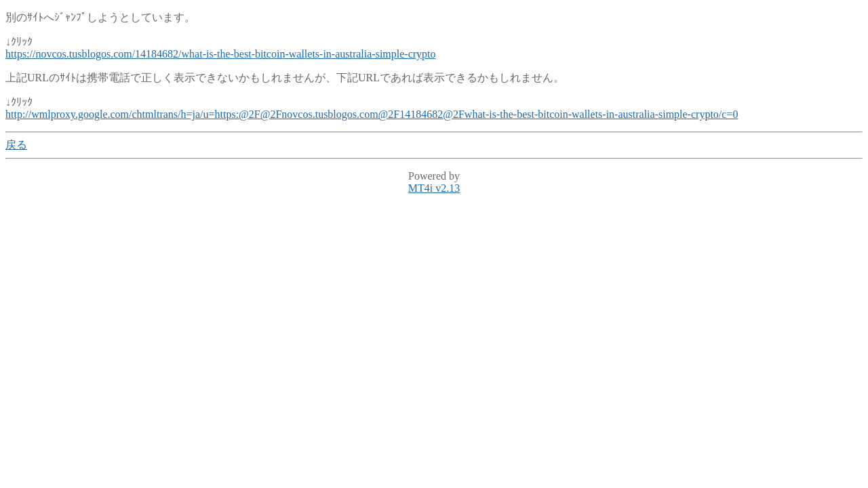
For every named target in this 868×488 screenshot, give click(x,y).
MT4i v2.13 (434, 188)
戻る (16, 145)
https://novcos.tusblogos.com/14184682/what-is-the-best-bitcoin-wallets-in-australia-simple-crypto (221, 54)
